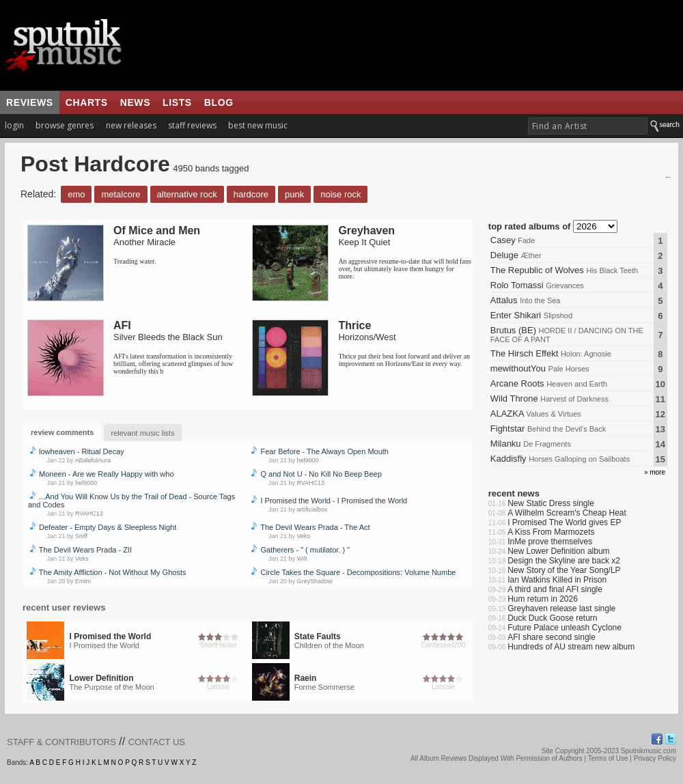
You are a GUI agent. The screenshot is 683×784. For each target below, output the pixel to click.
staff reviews (192, 125)
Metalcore (121, 194)
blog (219, 102)
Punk (294, 194)
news (135, 102)
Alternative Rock (187, 194)
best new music (258, 125)
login (14, 125)
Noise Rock (340, 194)
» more (655, 472)
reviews (30, 102)
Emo (76, 194)
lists (177, 102)
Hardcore (251, 194)
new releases (131, 125)
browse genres (65, 125)
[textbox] (588, 126)
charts (87, 102)
